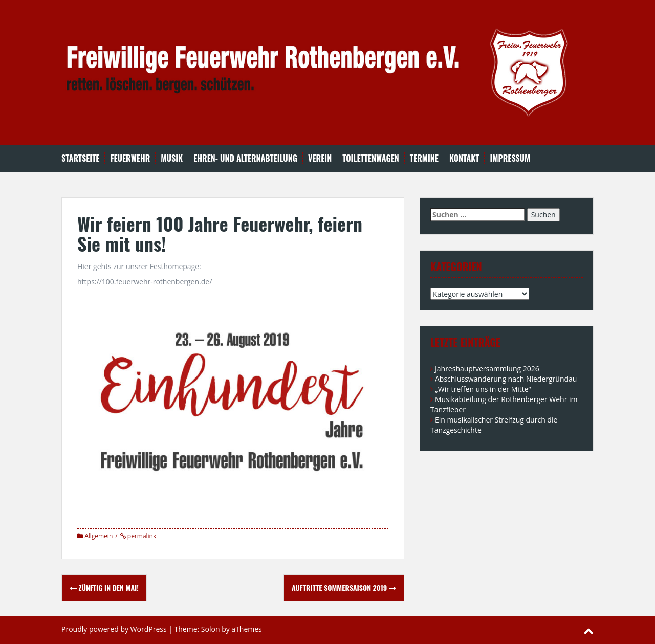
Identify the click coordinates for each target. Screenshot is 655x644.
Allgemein (99, 536)
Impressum (510, 158)
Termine (424, 158)
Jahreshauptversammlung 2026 (487, 369)
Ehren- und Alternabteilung (245, 158)
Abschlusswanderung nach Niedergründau (506, 379)
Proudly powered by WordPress (114, 629)
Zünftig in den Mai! (104, 587)
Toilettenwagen (371, 158)
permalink (141, 536)
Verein (320, 158)
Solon (211, 629)
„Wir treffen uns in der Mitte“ (483, 389)
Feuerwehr (130, 158)
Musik (172, 158)
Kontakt (464, 158)
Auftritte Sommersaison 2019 (344, 587)
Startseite (80, 158)
